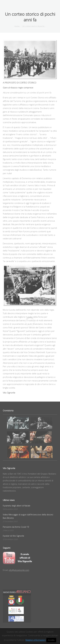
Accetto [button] (51, 640)
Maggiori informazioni (36, 640)
